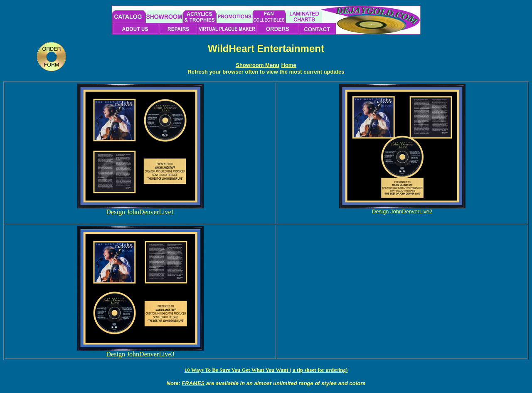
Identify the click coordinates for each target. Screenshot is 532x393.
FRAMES (193, 383)
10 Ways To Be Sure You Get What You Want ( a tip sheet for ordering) (266, 370)
